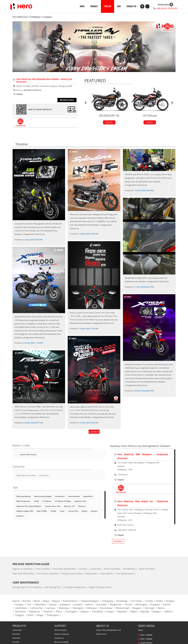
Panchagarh (73, 612)
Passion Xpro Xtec (53, 506)
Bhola (39, 601)
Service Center (61, 630)
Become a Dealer (62, 642)
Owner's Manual (62, 634)
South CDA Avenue (28, 455)
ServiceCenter (74, 497)
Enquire (109, 122)
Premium (17, 638)
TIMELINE (108, 6)
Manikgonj (80, 608)
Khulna (130, 605)
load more (94, 432)
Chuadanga (123, 601)
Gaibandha (42, 605)
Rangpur (158, 612)
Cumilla (151, 601)
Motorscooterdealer (43, 497)
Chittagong (109, 601)
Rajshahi (147, 612)
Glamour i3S (69, 506)
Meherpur (93, 608)
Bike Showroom (23, 501)
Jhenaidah (103, 605)
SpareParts (88, 497)
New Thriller (42, 511)
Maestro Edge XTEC (25, 511)
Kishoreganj (143, 605)
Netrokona (22, 612)
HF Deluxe (47, 501)
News (140, 630)
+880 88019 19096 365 (127, 530)
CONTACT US (131, 6)
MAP (119, 6)
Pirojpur (112, 612)
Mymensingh (124, 608)
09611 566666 (146, 635)
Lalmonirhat (38, 608)
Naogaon (139, 608)
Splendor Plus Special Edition (29, 506)
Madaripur (66, 608)
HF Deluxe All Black (63, 501)
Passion (94, 511)
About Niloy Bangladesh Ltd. (109, 630)
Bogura (58, 601)
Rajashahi (124, 612)
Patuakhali (99, 612)
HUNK (36, 501)
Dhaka (161, 601)
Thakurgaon (54, 615)
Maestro (20, 516)
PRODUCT (94, 6)
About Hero (101, 634)
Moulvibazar (108, 608)
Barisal (18, 601)
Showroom (60, 497)
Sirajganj (21, 615)
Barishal (28, 601)
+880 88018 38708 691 (167, 8)
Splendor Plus (80, 501)
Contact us (59, 638)
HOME (82, 6)
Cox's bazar (138, 601)
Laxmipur (52, 608)
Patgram (86, 612)
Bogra (48, 601)
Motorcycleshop (24, 497)
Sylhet (32, 615)
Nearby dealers (163, 5)
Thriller (53, 511)
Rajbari (136, 612)
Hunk (62, 511)
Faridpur (21, 605)
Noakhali (50, 612)
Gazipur (54, 605)
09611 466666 (146, 639)
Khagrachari (117, 605)
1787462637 (122, 475)
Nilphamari (36, 612)
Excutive (16, 634)
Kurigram (157, 605)
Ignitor (85, 511)
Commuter (17, 630)
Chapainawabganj (91, 601)
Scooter (16, 642)
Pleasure (82, 506)
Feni (31, 605)
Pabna (61, 612)
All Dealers (118, 542)
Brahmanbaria (72, 601)
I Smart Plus (73, 511)
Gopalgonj (67, 605)
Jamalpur (80, 605)
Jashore (91, 605)
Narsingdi (151, 608)
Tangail (42, 615)
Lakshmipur (23, 608)
